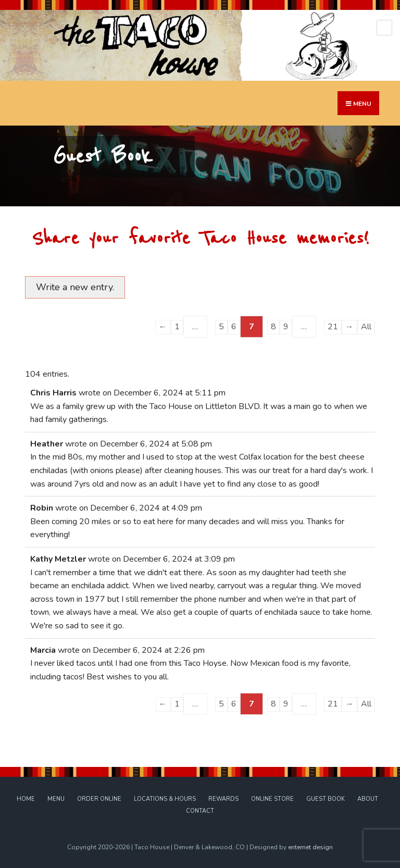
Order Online (99, 799)
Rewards (223, 799)
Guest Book (326, 799)
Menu (56, 799)
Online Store (272, 799)
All (366, 327)
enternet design (310, 847)
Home (26, 799)
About (368, 799)
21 (333, 327)
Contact (200, 811)
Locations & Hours (165, 799)
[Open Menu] (384, 28)
